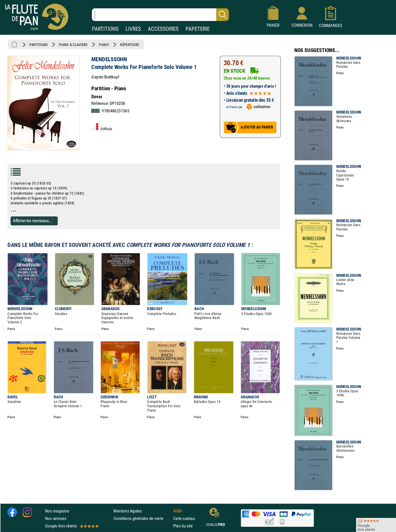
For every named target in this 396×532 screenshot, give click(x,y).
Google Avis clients (72, 526)
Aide (177, 511)
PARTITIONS (105, 29)
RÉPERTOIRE (130, 45)
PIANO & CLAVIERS (73, 45)
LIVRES (133, 29)
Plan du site (183, 526)
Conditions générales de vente (142, 518)
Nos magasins (57, 511)
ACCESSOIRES (163, 29)
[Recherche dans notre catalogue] (160, 15)
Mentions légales (128, 511)
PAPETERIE (198, 29)
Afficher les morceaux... (32, 221)
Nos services (56, 518)
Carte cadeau (184, 518)
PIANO (104, 45)
